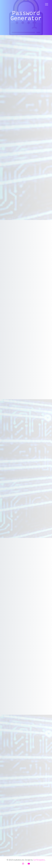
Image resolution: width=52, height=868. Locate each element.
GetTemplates (39, 860)
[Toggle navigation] (47, 4)
